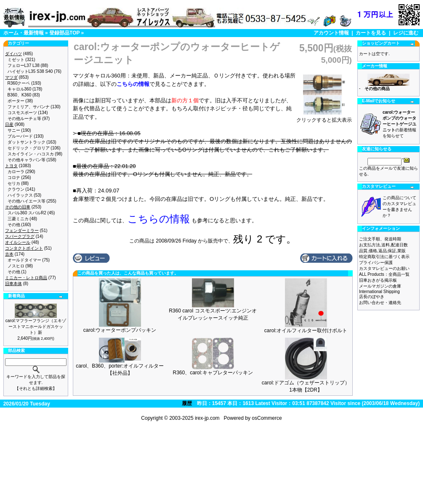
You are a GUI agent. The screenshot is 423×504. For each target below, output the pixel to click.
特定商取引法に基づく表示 (384, 257)
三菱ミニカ (18, 219)
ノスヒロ (16, 266)
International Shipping (379, 292)
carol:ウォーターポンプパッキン (120, 330)
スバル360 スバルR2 (27, 213)
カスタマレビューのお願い (384, 268)
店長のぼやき (372, 297)
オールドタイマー (24, 260)
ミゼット (16, 60)
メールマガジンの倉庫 (380, 286)
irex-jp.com (207, 418)
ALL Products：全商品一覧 (384, 274)
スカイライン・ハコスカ (31, 154)
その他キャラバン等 (27, 160)
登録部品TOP (64, 33)
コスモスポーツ (22, 113)
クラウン (16, 189)
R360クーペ (19, 83)
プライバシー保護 (376, 263)
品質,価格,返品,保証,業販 (382, 251)
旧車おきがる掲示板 (378, 280)
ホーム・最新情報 (24, 33)
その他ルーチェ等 (24, 119)
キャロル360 (20, 89)
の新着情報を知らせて (399, 124)
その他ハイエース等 (27, 201)
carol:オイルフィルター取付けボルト (306, 331)
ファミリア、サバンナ (29, 107)
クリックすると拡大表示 (324, 117)
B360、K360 (20, 95)
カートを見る (371, 33)
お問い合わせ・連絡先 (380, 303)
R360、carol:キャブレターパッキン (213, 373)
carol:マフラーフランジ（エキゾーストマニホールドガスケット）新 (36, 327)
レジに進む (406, 33)
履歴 (187, 403)
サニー (14, 130)
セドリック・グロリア (29, 148)
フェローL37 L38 (24, 65)
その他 (14, 225)
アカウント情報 (331, 33)
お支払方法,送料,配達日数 (383, 245)
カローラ (16, 172)
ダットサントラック (27, 142)
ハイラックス (20, 195)
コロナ (14, 177)
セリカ (14, 183)
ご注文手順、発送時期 (380, 239)
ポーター (16, 101)
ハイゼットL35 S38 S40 (30, 71)
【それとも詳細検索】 (36, 388)
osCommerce (267, 418)
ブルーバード (20, 136)
